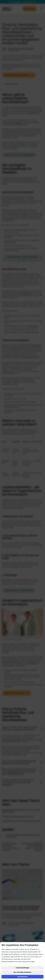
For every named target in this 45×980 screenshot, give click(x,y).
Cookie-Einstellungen (23, 968)
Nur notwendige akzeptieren (22, 972)
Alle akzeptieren (22, 977)
